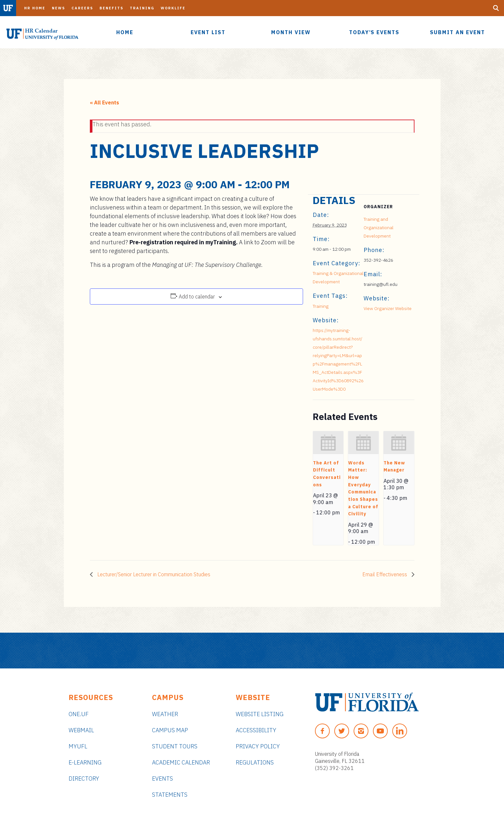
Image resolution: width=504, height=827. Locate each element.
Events (162, 778)
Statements (170, 795)
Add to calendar (197, 297)
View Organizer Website (388, 308)
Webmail (81, 730)
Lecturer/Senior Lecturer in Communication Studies (153, 574)
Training (142, 8)
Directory (84, 778)
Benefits (111, 8)
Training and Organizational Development (379, 228)
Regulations (255, 762)
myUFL (78, 746)
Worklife (173, 8)
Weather (165, 714)
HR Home (35, 8)
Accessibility (256, 730)
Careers (82, 8)
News (58, 8)
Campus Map (170, 730)
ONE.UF (79, 714)
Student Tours (175, 746)
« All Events (105, 102)
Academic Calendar (181, 762)
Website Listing (260, 714)
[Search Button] (496, 8)
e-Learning (85, 762)
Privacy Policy (258, 746)
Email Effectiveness (385, 574)
